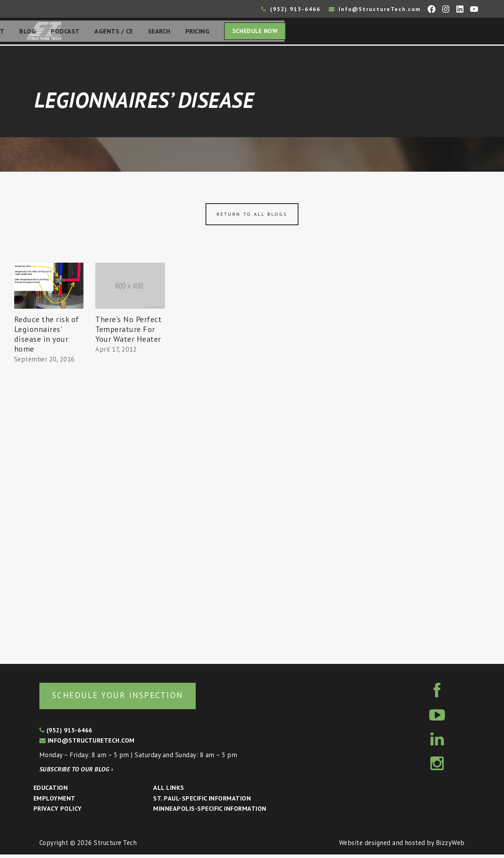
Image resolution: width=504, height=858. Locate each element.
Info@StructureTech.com (375, 9)
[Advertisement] (49, 513)
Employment (55, 802)
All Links (169, 791)
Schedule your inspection (132, 698)
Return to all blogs (252, 216)
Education (51, 791)
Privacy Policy (58, 812)
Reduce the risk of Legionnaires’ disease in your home (47, 336)
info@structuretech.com (87, 744)
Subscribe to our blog (76, 773)
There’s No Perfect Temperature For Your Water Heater (128, 332)
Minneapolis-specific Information (210, 812)
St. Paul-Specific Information (202, 802)
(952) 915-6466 (291, 9)
